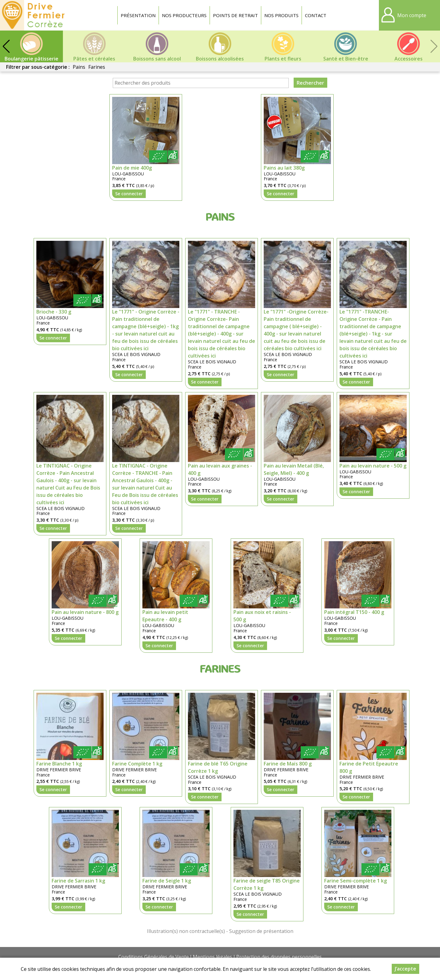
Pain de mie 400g (132, 168)
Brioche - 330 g (54, 312)
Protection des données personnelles (279, 957)
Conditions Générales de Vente (154, 957)
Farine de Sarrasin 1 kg (78, 881)
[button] (6, 46)
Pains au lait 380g (284, 168)
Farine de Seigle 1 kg (167, 881)
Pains (79, 67)
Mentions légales (213, 957)
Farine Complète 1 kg (137, 764)
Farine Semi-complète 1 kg (356, 881)
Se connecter (129, 194)
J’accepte (405, 969)
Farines (97, 67)
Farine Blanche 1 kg (59, 764)
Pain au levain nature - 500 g (373, 466)
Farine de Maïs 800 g (288, 764)
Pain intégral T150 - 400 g (354, 612)
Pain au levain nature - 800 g (85, 612)
